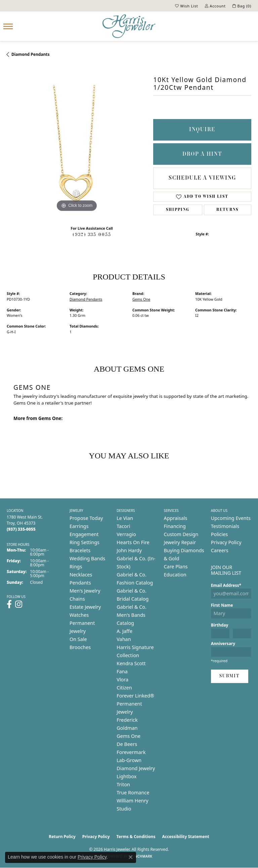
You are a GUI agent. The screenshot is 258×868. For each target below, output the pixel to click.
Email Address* (226, 585)
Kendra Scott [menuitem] (131, 663)
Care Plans (176, 567)
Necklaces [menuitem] (81, 575)
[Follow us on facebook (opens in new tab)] (9, 604)
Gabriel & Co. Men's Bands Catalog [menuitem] (132, 615)
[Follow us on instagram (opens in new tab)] (19, 604)
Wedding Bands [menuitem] (87, 558)
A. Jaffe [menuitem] (124, 631)
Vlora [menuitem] (122, 680)
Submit (230, 676)
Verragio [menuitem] (126, 534)
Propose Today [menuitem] (86, 518)
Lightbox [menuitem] (126, 776)
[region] (77, 143)
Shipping (178, 210)
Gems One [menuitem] (128, 736)
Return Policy (62, 837)
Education (175, 575)
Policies (219, 534)
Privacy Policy (226, 542)
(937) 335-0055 (92, 235)
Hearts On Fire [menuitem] (133, 542)
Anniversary (223, 644)
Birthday (220, 625)
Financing (175, 526)
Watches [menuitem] (79, 615)
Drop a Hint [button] (202, 154)
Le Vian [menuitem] (125, 518)
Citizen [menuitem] (124, 688)
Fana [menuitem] (122, 671)
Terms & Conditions (136, 837)
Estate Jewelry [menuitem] (85, 607)
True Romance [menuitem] (133, 792)
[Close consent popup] (131, 857)
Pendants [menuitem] (80, 583)
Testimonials (225, 526)
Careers (220, 550)
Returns (227, 210)
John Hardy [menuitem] (129, 550)
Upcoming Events (231, 518)
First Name (222, 605)
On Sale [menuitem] (78, 639)
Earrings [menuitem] (79, 526)
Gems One (141, 299)
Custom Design (181, 534)
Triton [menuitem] (123, 784)
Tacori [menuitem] (123, 526)
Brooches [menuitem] (80, 647)
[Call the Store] (21, 529)
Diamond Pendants (31, 54)
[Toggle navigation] (8, 26)
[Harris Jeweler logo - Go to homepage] (129, 26)
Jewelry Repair (180, 542)
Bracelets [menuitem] (80, 550)
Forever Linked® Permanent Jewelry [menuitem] (135, 704)
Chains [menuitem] (77, 599)
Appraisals (176, 518)
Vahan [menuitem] (124, 639)
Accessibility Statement (185, 837)
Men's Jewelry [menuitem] (85, 591)
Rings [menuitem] (76, 567)
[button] (187, 6)
